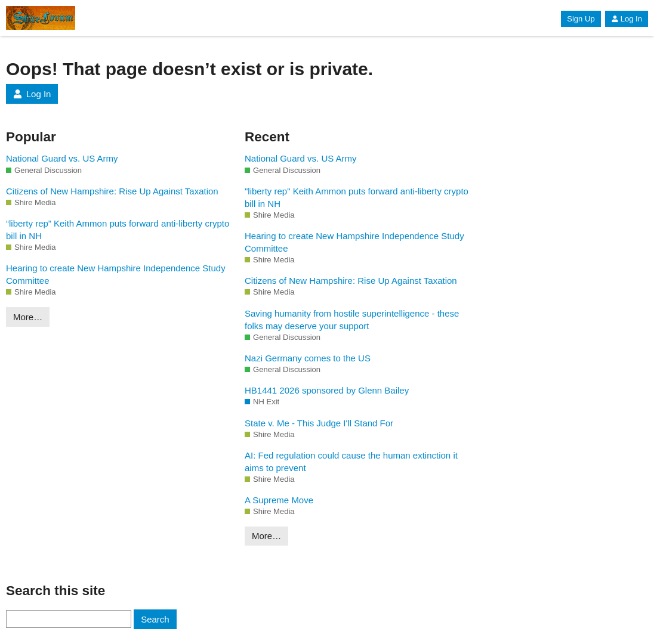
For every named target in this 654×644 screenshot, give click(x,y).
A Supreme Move (279, 500)
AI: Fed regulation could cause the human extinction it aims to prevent (351, 462)
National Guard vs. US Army (62, 158)
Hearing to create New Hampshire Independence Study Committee (116, 274)
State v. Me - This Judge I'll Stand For (319, 423)
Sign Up (581, 19)
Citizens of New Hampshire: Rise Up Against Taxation (112, 191)
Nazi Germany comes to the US (308, 358)
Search (155, 619)
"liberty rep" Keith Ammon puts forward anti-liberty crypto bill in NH (357, 197)
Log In (627, 19)
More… (28, 317)
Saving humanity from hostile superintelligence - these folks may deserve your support (352, 320)
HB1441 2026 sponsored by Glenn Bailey (327, 390)
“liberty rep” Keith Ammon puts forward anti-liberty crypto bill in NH (118, 230)
